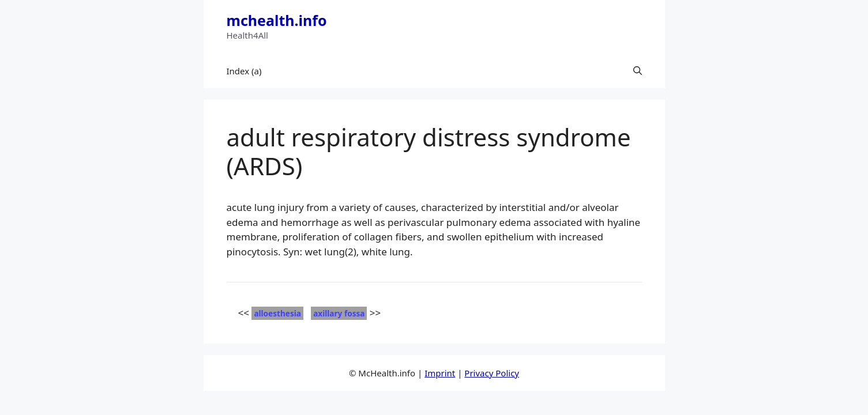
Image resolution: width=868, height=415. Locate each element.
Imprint (440, 373)
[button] (638, 71)
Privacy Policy (492, 373)
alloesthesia (277, 313)
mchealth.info (277, 20)
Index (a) (244, 71)
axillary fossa (339, 313)
